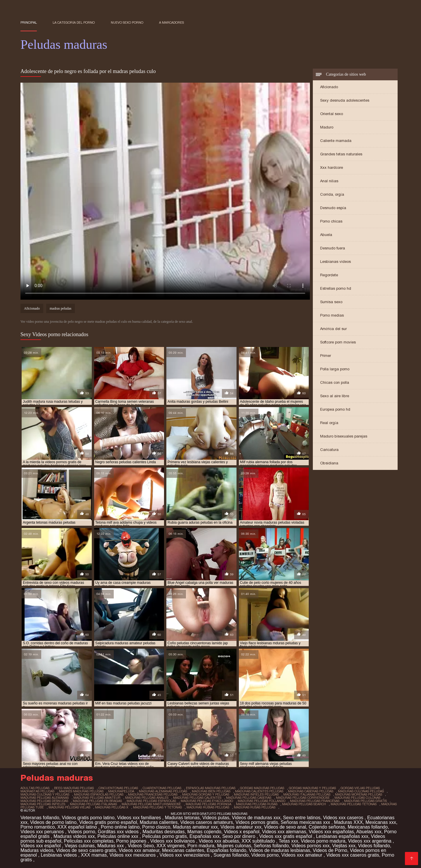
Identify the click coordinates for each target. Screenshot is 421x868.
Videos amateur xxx (241, 827)
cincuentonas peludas (118, 788)
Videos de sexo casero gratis (86, 850)
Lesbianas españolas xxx (342, 836)
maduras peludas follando (262, 801)
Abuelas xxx (369, 832)
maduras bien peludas (211, 791)
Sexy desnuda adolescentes (345, 100)
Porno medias (332, 315)
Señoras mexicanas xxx (306, 822)
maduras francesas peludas (153, 794)
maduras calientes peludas (259, 791)
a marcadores (171, 22)
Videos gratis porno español (108, 822)
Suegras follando (231, 855)
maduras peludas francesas (315, 801)
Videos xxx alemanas (284, 832)
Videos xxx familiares (140, 818)
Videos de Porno (330, 850)
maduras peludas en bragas (97, 801)
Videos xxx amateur (139, 850)
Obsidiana (329, 463)
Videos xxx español (41, 846)
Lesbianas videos (335, 262)
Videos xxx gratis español (286, 836)
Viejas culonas (80, 846)
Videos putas (216, 818)
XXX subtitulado (259, 841)
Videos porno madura (323, 841)
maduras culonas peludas (361, 791)
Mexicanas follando (368, 827)
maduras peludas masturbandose (151, 804)
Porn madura (201, 846)
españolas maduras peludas (211, 788)
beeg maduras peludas (74, 788)
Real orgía (329, 423)
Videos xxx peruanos (43, 832)
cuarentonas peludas (162, 788)
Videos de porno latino (53, 822)
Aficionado (329, 87)
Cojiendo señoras (327, 827)
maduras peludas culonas (357, 798)
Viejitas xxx (344, 846)
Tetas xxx (288, 841)
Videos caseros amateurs (206, 822)
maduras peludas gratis (365, 801)
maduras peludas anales (147, 798)
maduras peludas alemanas (45, 798)
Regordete (329, 275)
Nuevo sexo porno (127, 22)
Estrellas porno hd (336, 288)
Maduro (327, 127)
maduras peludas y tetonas (157, 807)
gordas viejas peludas (360, 788)
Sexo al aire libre (335, 396)
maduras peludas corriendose (303, 798)
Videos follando (374, 846)
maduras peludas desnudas (44, 801)
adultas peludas (35, 788)
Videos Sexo (141, 846)
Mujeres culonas (234, 846)
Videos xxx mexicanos (133, 855)
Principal (29, 22)
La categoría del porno (74, 22)
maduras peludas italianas (93, 804)
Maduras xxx (111, 846)
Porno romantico (38, 827)
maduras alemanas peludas (163, 791)
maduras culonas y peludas (45, 794)
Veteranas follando (40, 818)
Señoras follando (271, 846)
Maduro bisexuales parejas (344, 436)
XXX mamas (94, 855)
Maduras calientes (159, 822)
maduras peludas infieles (43, 804)
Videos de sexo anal (285, 827)
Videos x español (242, 832)
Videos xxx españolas (331, 832)
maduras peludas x (112, 807)
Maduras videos (37, 850)
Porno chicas (331, 221)
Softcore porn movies (338, 342)
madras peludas (61, 308)
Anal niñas (329, 181)
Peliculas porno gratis (164, 836)
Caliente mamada (336, 141)
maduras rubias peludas (208, 807)
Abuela (326, 235)
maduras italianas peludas (307, 794)
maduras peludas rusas (257, 804)
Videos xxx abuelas (219, 841)
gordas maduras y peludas (312, 788)
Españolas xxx (205, 836)
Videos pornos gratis (257, 822)
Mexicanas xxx (381, 822)
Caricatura (329, 450)
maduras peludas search (304, 804)
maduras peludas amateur (97, 798)
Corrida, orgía (332, 194)
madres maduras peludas (81, 791)
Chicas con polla (335, 382)
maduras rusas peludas (255, 807)
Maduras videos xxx (74, 836)
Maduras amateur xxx (195, 827)
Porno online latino (120, 827)
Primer (326, 356)
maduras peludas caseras (249, 798)
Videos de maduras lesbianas (279, 850)
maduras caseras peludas (311, 791)
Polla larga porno (335, 369)
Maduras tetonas (182, 818)
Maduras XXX (348, 822)
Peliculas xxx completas (89, 841)
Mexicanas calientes (183, 850)
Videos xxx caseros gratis (353, 855)
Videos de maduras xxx (256, 818)
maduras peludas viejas (69, 807)
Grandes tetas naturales (341, 154)
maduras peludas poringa (208, 804)
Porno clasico (156, 827)
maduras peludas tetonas (354, 804)
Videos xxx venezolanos (185, 855)
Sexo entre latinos (302, 818)
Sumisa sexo (331, 302)
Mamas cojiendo (204, 832)
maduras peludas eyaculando (207, 801)
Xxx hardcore (332, 167)
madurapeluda (121, 791)
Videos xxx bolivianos (173, 841)
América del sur (333, 329)
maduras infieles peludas (256, 794)
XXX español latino (78, 827)
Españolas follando (226, 850)
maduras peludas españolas (151, 801)
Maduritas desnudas (163, 832)
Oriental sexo (332, 114)
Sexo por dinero (239, 836)
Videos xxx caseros (344, 818)
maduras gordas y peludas (206, 794)
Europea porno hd (335, 409)
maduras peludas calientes (197, 798)
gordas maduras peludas (262, 788)
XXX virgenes (171, 846)
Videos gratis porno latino (88, 818)
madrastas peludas (37, 791)
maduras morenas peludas (359, 794)
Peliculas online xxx (118, 836)
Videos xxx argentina (370, 841)
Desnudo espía (333, 208)
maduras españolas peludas (99, 794)
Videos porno (82, 832)
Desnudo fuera (333, 248)
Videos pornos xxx (310, 846)
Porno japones (132, 841)
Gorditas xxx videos (119, 832)
